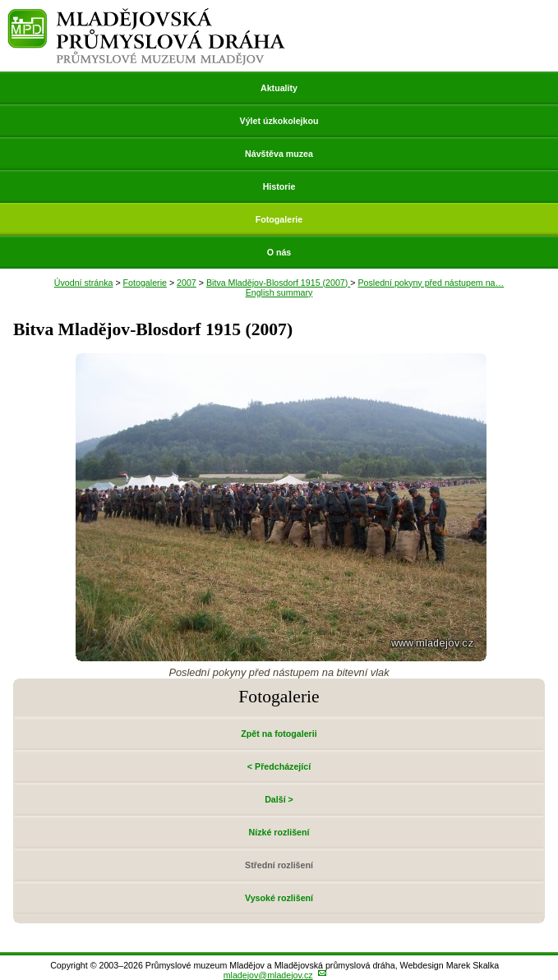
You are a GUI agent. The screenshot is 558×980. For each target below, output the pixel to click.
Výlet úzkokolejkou (279, 121)
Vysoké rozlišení (279, 898)
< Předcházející (279, 766)
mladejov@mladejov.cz (268, 975)
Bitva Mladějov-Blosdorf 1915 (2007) (278, 283)
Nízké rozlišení (279, 832)
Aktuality (279, 88)
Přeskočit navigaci (1, 1)
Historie (279, 186)
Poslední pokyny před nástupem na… (431, 283)
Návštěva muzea (279, 154)
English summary (279, 292)
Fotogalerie (279, 219)
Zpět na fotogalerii (279, 734)
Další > (279, 799)
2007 (187, 283)
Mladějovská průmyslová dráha (147, 15)
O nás (279, 252)
